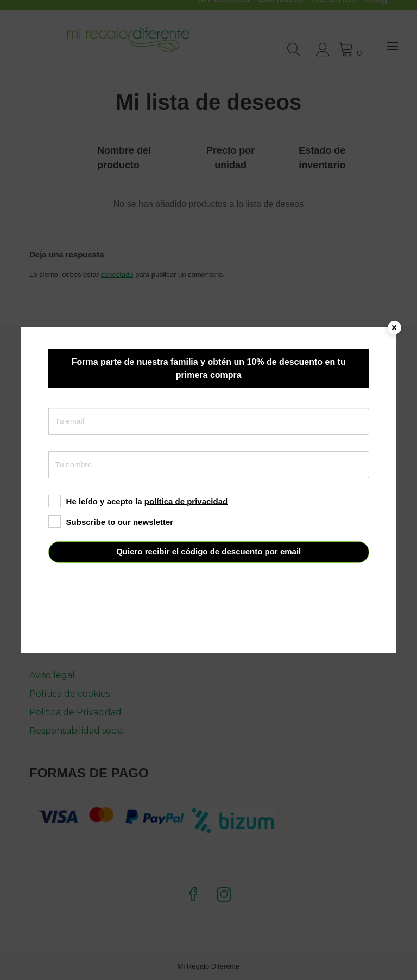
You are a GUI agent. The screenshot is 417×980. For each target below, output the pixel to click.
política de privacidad (186, 501)
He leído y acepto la (138, 501)
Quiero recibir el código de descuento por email (208, 551)
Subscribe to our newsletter (111, 521)
